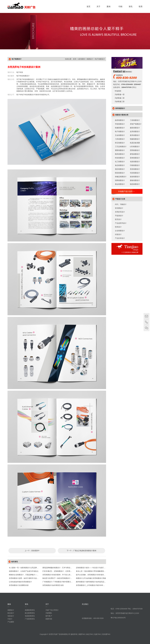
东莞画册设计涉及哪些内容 (19, 585)
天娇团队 (49, 613)
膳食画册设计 (135, 180)
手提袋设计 (119, 216)
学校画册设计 (120, 124)
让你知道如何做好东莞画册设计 (20, 582)
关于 (98, 7)
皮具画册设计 (135, 131)
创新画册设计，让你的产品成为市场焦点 (24, 571)
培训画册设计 (135, 173)
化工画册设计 (120, 162)
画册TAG (82, 634)
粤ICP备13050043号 (118, 618)
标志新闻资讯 (30, 613)
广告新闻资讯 (30, 619)
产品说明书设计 (121, 223)
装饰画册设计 (135, 158)
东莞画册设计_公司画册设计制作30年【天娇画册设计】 (96, 585)
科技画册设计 (120, 158)
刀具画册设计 (120, 139)
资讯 (131, 7)
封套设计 (118, 234)
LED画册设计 (135, 147)
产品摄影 (11, 622)
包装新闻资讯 (30, 616)
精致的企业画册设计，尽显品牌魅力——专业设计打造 (29, 575)
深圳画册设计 (120, 108)
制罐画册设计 (135, 139)
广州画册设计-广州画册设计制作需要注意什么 (59, 582)
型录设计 (118, 227)
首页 (88, 7)
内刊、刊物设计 (121, 204)
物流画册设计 (135, 184)
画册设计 (90, 59)
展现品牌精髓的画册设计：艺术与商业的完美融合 (60, 568)
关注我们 (85, 604)
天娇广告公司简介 (52, 610)
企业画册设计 (120, 231)
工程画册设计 (135, 120)
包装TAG (97, 634)
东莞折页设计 (120, 212)
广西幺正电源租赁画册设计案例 (85, 551)
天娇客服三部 (119, 102)
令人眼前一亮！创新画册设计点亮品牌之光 (24, 568)
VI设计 (10, 619)
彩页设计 (118, 219)
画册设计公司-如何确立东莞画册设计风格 (91, 578)
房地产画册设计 (136, 124)
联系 (141, 7)
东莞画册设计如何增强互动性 (53, 585)
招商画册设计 (120, 180)
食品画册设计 (120, 165)
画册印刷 (49, 619)
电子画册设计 (100, 59)
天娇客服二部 (119, 98)
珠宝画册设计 (120, 143)
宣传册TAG (106, 634)
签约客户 (49, 616)
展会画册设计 (120, 184)
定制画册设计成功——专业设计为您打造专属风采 (94, 568)
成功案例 (81, 59)
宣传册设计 (119, 208)
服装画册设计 (135, 128)
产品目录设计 (120, 238)
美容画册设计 (135, 169)
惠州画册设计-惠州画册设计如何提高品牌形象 (93, 582)
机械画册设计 (120, 128)
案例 (109, 7)
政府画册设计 (120, 120)
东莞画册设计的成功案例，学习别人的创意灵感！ (60, 575)
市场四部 (117, 91)
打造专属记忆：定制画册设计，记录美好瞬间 (59, 571)
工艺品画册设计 (121, 147)
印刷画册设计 (135, 165)
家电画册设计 (135, 154)
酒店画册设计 (120, 169)
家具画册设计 (135, 135)
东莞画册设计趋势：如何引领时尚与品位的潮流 (26, 578)
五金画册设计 (120, 135)
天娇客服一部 (119, 94)
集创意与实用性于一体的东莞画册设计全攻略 (59, 578)
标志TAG (90, 634)
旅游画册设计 (135, 177)
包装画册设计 (135, 162)
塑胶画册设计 (120, 150)
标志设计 (11, 613)
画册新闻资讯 (30, 610)
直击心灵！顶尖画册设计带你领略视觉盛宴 (92, 571)
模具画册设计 (120, 154)
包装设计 (11, 616)
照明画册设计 (135, 150)
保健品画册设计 (121, 177)
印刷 (120, 7)
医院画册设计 (120, 173)
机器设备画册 (135, 143)
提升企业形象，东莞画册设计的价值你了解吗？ (93, 575)
